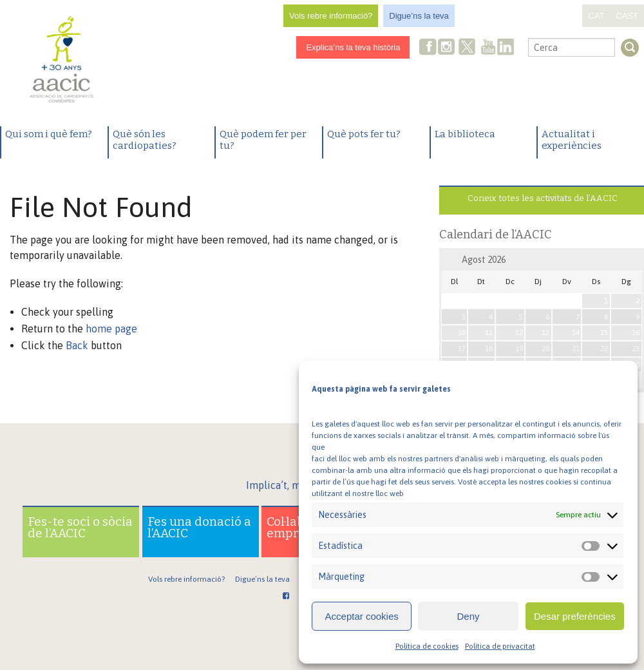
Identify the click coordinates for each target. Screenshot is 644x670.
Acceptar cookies (362, 616)
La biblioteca (465, 134)
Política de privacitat (500, 646)
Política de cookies (427, 646)
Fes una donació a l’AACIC (199, 527)
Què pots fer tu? (364, 134)
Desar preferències (575, 616)
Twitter (468, 48)
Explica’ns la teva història (353, 47)
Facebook (428, 48)
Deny (468, 616)
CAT (596, 16)
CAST (627, 16)
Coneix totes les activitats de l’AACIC (543, 198)
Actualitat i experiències (572, 140)
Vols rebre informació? (331, 16)
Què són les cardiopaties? (145, 140)
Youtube (488, 48)
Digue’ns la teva (419, 16)
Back (77, 345)
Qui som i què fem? (49, 134)
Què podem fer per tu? (263, 140)
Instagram (448, 48)
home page (111, 329)
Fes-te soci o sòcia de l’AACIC (80, 527)
